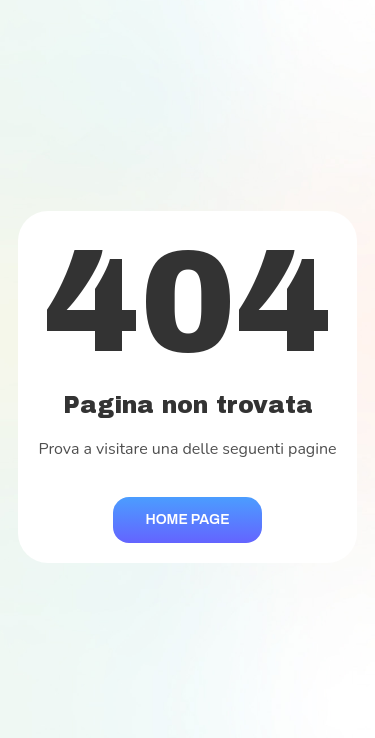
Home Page (187, 519)
